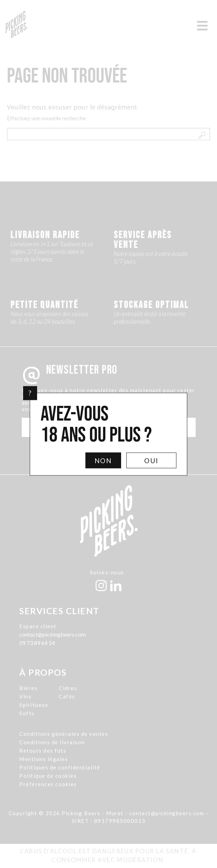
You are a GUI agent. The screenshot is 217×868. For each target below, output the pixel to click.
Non (103, 460)
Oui (151, 460)
